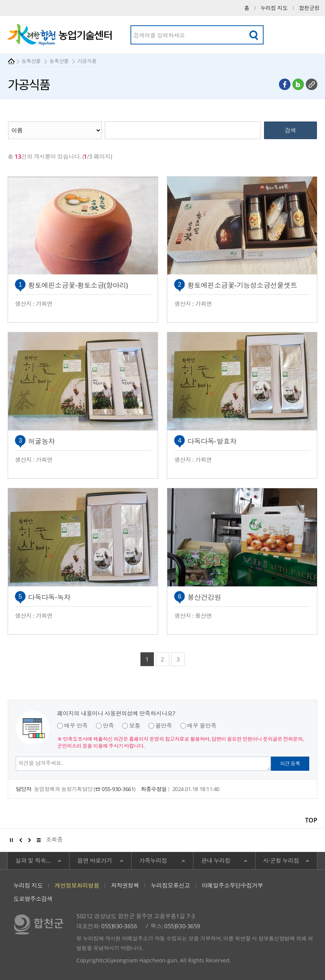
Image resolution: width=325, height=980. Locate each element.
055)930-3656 (119, 926)
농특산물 (31, 61)
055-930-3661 (118, 789)
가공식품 (87, 61)
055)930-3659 (182, 926)
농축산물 (59, 61)
